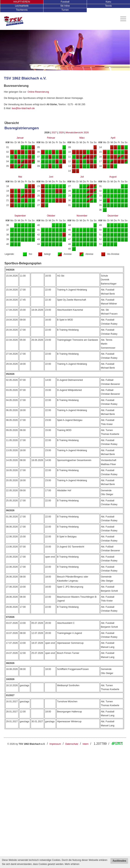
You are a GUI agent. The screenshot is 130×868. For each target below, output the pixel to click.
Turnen (65, 10)
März (82, 138)
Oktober (51, 216)
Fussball (65, 2)
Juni (51, 177)
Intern (86, 744)
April (113, 138)
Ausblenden (119, 861)
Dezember (113, 216)
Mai (20, 177)
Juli (82, 177)
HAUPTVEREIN (22, 2)
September (20, 216)
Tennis (108, 6)
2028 (61, 133)
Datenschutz (72, 744)
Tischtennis (22, 10)
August (113, 177)
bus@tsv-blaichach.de (23, 108)
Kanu (108, 2)
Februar (51, 138)
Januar (20, 138)
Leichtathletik (22, 6)
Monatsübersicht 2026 (77, 133)
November (82, 216)
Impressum (55, 744)
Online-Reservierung (38, 92)
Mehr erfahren (72, 864)
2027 (54, 133)
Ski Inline (65, 6)
